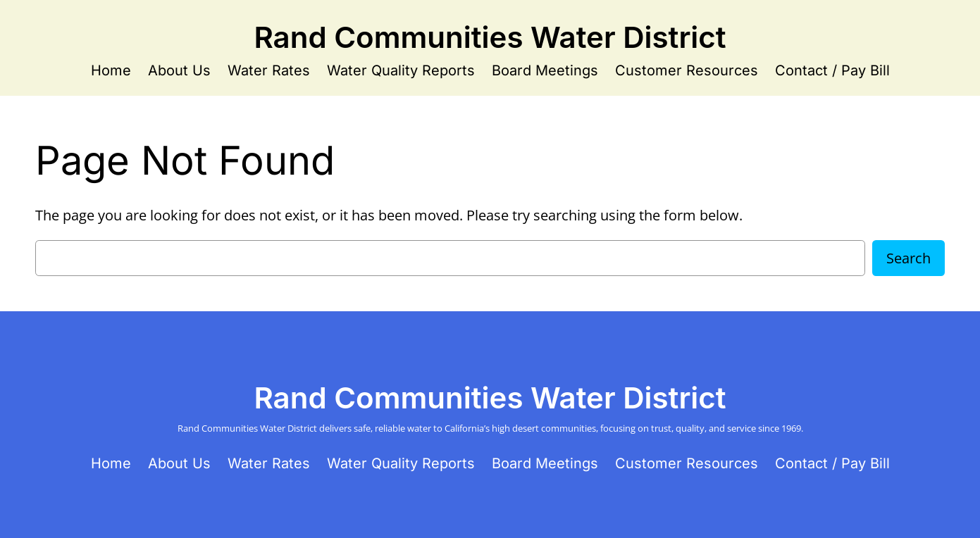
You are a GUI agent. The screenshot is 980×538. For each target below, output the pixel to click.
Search (908, 258)
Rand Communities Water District (490, 37)
